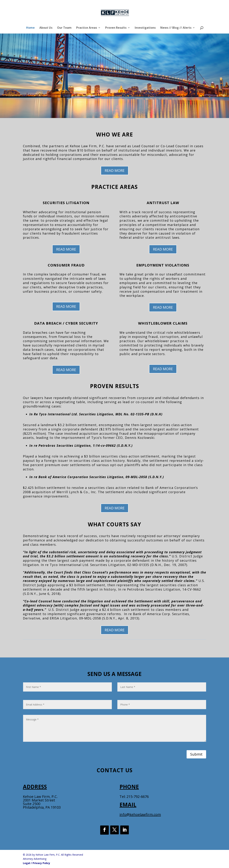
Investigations (145, 28)
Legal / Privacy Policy (36, 863)
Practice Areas (87, 28)
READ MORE (115, 170)
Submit (196, 754)
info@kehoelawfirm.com (140, 814)
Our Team (64, 28)
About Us (46, 28)
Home (30, 28)
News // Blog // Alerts (176, 28)
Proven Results (116, 28)
